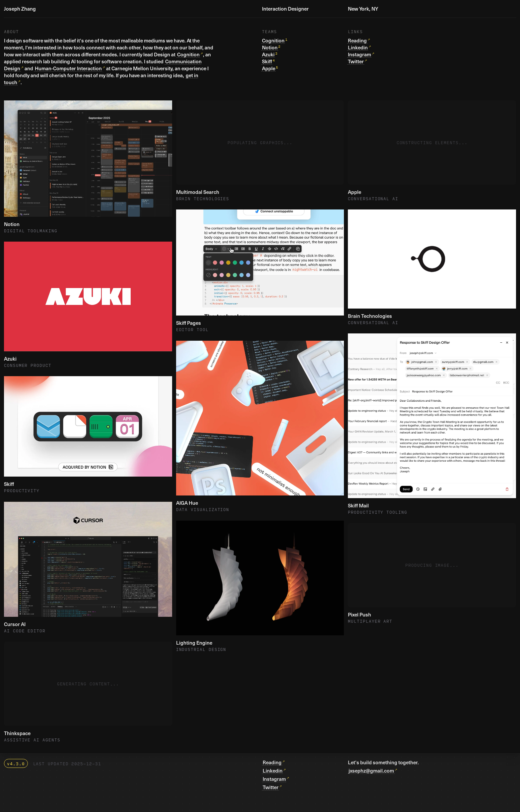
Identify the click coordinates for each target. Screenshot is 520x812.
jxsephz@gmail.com (371, 771)
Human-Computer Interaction (68, 68)
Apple (269, 68)
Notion (270, 47)
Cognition (188, 54)
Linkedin (358, 47)
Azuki (268, 54)
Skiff (267, 61)
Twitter (356, 61)
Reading (357, 40)
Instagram (359, 54)
